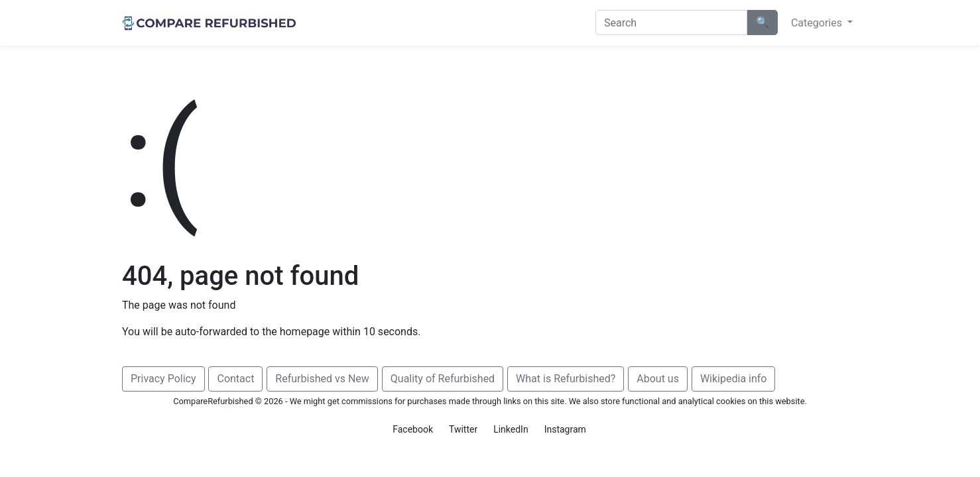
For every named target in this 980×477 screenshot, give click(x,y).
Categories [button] (818, 23)
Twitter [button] (463, 429)
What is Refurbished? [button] (566, 379)
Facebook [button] (413, 429)
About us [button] (658, 379)
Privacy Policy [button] (163, 379)
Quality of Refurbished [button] (443, 379)
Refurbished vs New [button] (322, 379)
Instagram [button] (565, 429)
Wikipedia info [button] (734, 379)
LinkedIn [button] (511, 429)
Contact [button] (235, 379)
